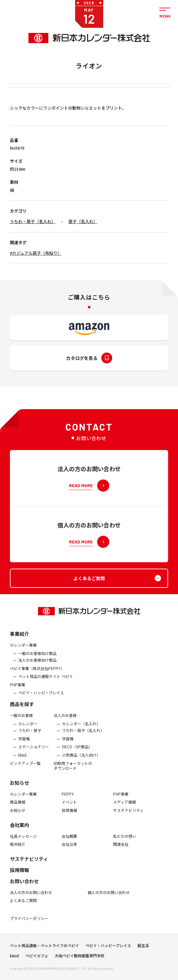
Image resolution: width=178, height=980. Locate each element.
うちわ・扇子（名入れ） (33, 221)
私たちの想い (125, 840)
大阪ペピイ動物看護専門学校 (80, 958)
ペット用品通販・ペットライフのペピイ (44, 947)
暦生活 (143, 947)
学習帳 (24, 743)
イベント (69, 806)
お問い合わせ (24, 885)
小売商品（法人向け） (81, 759)
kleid (22, 759)
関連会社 (121, 848)
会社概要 (69, 840)
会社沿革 (69, 848)
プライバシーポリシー (29, 922)
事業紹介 (19, 638)
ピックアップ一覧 (25, 767)
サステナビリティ (128, 814)
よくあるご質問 (23, 905)
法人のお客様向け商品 (37, 664)
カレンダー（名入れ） (81, 728)
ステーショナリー (34, 751)
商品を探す (22, 708)
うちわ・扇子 (30, 735)
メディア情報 (124, 806)
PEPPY (68, 798)
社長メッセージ (23, 840)
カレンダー (28, 728)
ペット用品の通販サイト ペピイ (46, 681)
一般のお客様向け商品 (37, 657)
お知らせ (19, 787)
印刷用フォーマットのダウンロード (73, 770)
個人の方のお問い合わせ (109, 897)
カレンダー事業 (23, 649)
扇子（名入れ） (83, 221)
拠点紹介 (18, 848)
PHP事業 (18, 689)
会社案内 (19, 829)
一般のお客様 (21, 719)
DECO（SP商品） (77, 751)
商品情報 (18, 806)
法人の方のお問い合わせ (31, 897)
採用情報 (69, 814)
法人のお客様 (65, 719)
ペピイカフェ (37, 958)
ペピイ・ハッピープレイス (41, 697)
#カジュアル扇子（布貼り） (36, 253)
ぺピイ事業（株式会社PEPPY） (37, 673)
